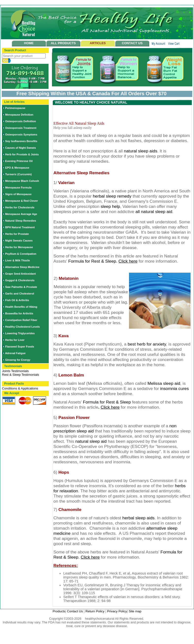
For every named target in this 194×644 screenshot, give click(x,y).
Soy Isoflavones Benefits (21, 141)
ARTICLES (98, 43)
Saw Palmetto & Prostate (21, 287)
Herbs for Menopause (19, 247)
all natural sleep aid (154, 212)
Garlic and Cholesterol (20, 294)
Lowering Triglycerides (20, 333)
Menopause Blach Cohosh (22, 181)
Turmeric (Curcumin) (18, 174)
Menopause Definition (19, 115)
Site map (135, 611)
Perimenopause (15, 108)
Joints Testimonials (15, 371)
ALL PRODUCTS (63, 43)
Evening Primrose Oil (19, 161)
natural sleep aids (141, 151)
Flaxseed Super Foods (20, 347)
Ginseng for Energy (18, 360)
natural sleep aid (92, 441)
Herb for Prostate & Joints (22, 154)
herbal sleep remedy (112, 196)
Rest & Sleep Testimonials (21, 375)
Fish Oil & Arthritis (17, 300)
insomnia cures (174, 389)
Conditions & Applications (20, 388)
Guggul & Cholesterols (20, 280)
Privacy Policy (117, 611)
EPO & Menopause (17, 168)
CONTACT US (132, 43)
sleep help (110, 206)
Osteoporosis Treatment (21, 128)
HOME (29, 43)
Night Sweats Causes (19, 241)
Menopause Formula (18, 188)
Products (59, 611)
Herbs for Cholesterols (20, 207)
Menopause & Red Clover (22, 201)
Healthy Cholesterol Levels (23, 327)
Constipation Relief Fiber (21, 320)
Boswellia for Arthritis (19, 313)
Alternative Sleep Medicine (22, 267)
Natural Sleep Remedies (21, 221)
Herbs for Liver (15, 340)
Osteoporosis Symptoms (21, 134)
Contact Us (75, 611)
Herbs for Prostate (17, 234)
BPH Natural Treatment (20, 227)
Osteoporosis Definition (21, 121)
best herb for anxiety (147, 344)
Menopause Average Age (21, 214)
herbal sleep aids (138, 518)
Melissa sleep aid (164, 383)
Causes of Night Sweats (21, 148)
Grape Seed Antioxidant (20, 274)
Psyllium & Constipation (21, 254)
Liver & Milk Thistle (17, 260)
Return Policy (95, 611)
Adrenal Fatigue (15, 353)
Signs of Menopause (18, 194)
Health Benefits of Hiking (21, 307)
